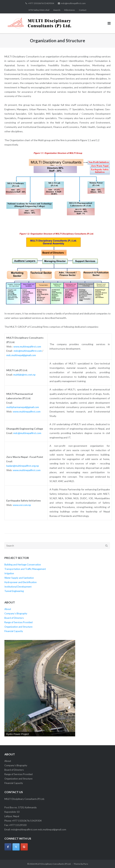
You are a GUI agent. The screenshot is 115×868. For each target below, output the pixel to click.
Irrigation (9, 573)
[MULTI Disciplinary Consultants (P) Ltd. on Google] (24, 847)
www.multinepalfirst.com (27, 346)
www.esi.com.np (22, 505)
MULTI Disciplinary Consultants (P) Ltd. (53, 864)
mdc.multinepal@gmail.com (21, 355)
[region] (40, 688)
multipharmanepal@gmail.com (23, 407)
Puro (86, 864)
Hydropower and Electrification (21, 582)
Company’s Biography (16, 613)
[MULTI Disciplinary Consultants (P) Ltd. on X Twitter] (16, 847)
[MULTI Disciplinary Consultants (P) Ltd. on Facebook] (8, 847)
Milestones (70, 10)
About (8, 609)
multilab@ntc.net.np (24, 375)
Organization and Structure (18, 627)
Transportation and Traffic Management (25, 569)
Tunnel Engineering (14, 591)
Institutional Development (18, 587)
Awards (57, 10)
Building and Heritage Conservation (23, 565)
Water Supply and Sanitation (19, 578)
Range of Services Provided (18, 622)
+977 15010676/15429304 (41, 3)
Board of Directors (14, 618)
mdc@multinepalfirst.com (73, 3)
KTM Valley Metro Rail (39, 10)
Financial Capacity (14, 631)
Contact (83, 10)
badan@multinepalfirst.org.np (23, 466)
